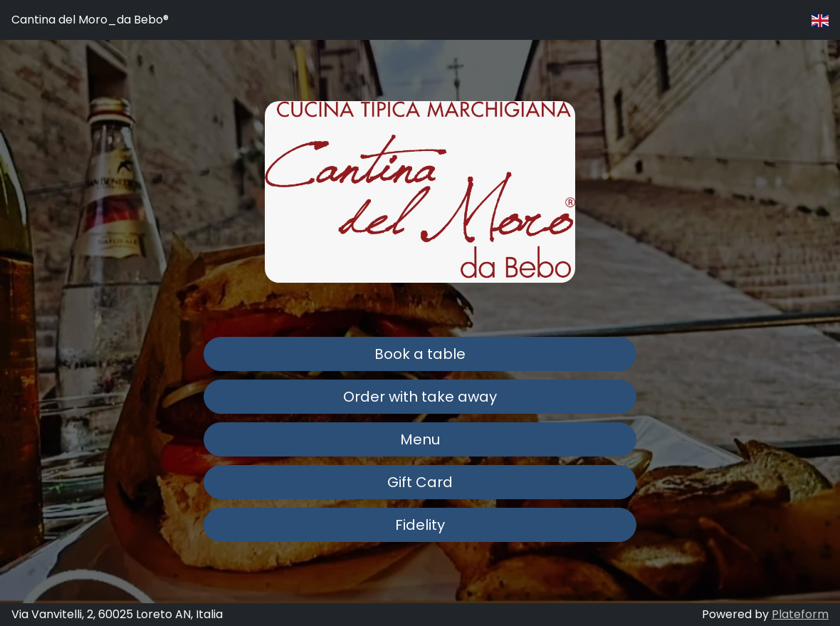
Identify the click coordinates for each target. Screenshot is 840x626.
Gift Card (420, 482)
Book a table (420, 354)
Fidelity (420, 525)
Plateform (800, 614)
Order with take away (420, 397)
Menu (420, 439)
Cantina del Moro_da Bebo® (90, 20)
